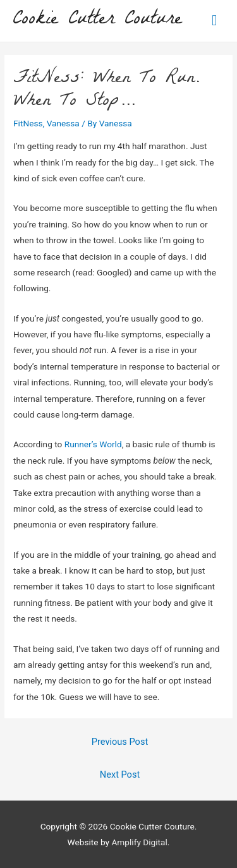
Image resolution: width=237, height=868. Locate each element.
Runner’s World (93, 444)
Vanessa (63, 123)
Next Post (120, 775)
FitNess (28, 123)
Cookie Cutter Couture (97, 21)
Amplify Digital (139, 842)
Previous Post (120, 742)
